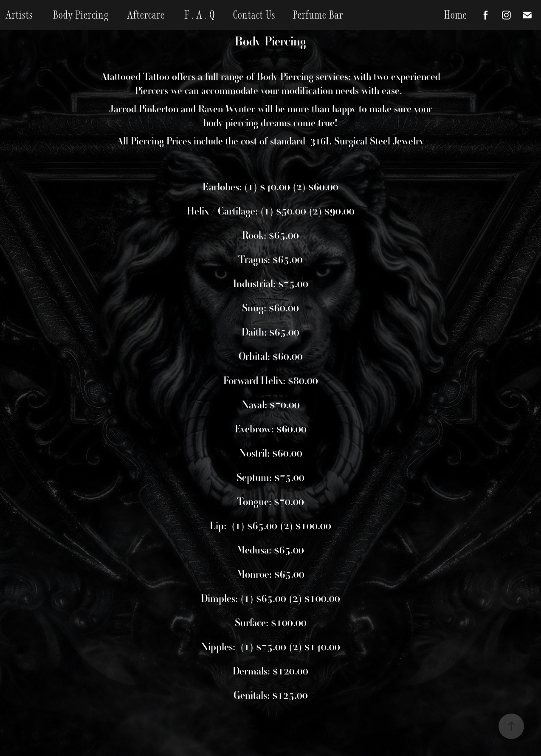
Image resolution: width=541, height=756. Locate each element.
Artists (19, 15)
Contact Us (254, 15)
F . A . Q (200, 15)
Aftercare (146, 15)
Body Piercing (80, 15)
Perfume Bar (318, 15)
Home (455, 15)
